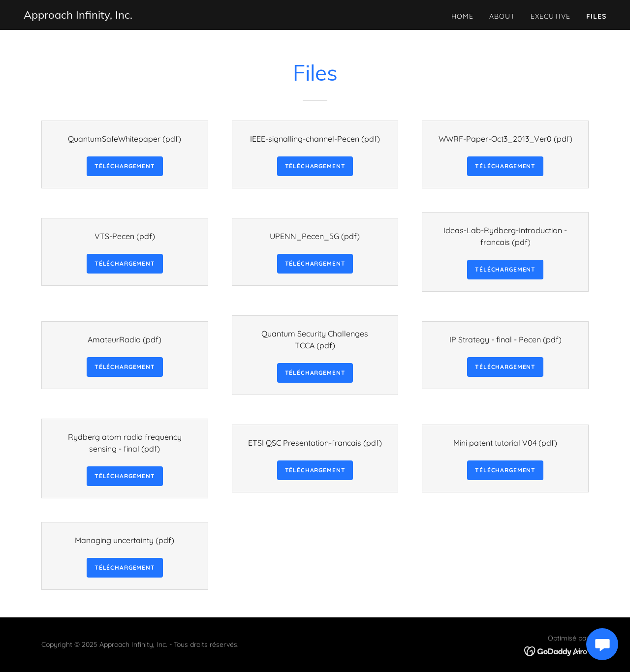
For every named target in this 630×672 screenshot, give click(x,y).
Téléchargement (125, 166)
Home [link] (462, 16)
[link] (78, 16)
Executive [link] (551, 16)
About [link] (502, 16)
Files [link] (596, 16)
